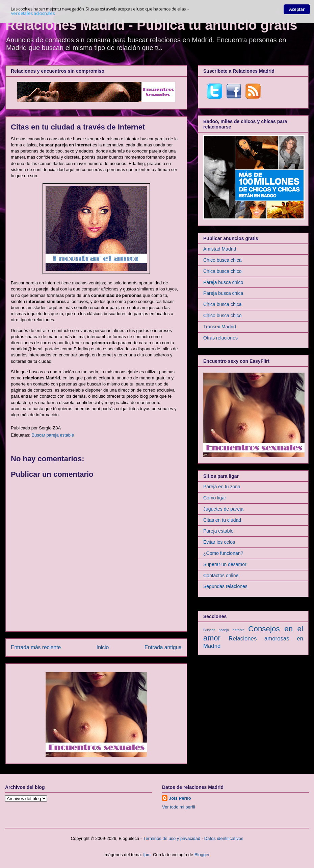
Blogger (202, 855)
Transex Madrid (220, 327)
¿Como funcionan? (223, 553)
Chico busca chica (223, 260)
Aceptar (297, 9)
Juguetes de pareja (223, 509)
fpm (147, 855)
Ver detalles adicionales (33, 13)
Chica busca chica (223, 304)
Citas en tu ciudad (222, 520)
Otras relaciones (220, 338)
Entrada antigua (163, 647)
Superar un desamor (225, 564)
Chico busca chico (223, 315)
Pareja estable (218, 531)
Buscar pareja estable (53, 435)
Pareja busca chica (223, 293)
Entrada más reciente (36, 647)
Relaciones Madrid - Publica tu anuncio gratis (151, 25)
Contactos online (221, 576)
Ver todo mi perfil (179, 807)
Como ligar (215, 498)
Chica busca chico (223, 271)
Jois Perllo (180, 798)
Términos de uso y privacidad (172, 838)
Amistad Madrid (220, 249)
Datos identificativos (224, 838)
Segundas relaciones (225, 586)
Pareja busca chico (223, 282)
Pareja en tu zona (222, 487)
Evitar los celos (219, 542)
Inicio (103, 647)
